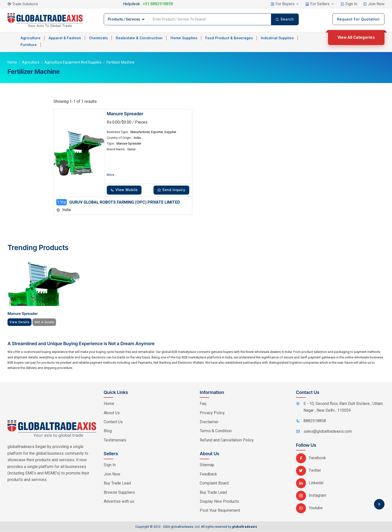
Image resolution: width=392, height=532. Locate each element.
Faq (203, 404)
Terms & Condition (216, 431)
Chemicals (98, 38)
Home (12, 62)
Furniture (29, 45)
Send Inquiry (170, 190)
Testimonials (115, 440)
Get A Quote (45, 322)
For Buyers (285, 4)
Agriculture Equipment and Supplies (73, 62)
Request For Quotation (358, 19)
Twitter (308, 471)
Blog (108, 431)
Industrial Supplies (277, 38)
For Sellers (320, 4)
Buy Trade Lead (117, 483)
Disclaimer (209, 422)
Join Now (374, 4)
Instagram (311, 496)
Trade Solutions (26, 4)
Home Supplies (184, 38)
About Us (112, 413)
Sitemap (207, 465)
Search (284, 19)
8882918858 (315, 421)
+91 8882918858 (158, 4)
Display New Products (219, 502)
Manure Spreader (125, 114)
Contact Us (113, 422)
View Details (20, 322)
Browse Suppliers (119, 493)
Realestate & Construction (139, 38)
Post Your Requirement (220, 511)
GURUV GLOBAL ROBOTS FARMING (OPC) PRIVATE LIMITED (125, 202)
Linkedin (310, 483)
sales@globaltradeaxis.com (328, 432)
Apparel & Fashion (65, 38)
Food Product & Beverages (229, 38)
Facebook (311, 458)
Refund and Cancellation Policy (227, 440)
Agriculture (30, 38)
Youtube (309, 508)
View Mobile (125, 190)
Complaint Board (214, 483)
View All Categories (356, 37)
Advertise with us (119, 502)
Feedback (208, 474)
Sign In (349, 4)
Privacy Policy (212, 413)
